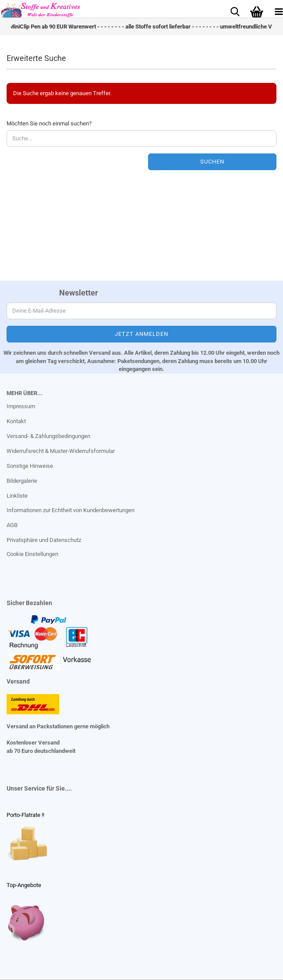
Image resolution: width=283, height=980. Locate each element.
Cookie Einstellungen (32, 554)
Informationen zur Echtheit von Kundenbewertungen (71, 510)
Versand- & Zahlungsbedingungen (48, 436)
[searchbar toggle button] (235, 11)
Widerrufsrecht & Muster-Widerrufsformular (61, 451)
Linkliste (17, 496)
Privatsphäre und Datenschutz (44, 540)
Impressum (21, 406)
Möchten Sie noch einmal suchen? (49, 123)
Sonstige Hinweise (30, 466)
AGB (12, 525)
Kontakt (16, 421)
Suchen (212, 162)
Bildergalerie (22, 481)
